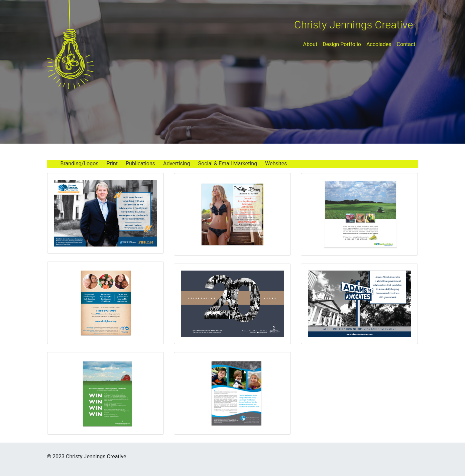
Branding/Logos (80, 164)
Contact (406, 44)
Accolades (379, 44)
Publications (140, 164)
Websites (276, 164)
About (310, 44)
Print (112, 164)
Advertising (177, 164)
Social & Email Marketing (228, 164)
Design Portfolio (342, 44)
